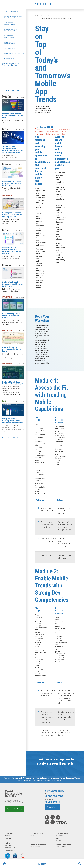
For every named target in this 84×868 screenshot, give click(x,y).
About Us (7, 835)
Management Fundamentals (10, 43)
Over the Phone (60, 837)
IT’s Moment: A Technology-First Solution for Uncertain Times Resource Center (46, 778)
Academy (9, 58)
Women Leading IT (12, 48)
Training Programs (10, 11)
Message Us (52, 807)
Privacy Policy (9, 845)
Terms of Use (9, 844)
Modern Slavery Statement (12, 847)
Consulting (59, 840)
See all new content (11, 438)
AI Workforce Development (10, 24)
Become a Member (15, 809)
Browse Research (35, 846)
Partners (33, 835)
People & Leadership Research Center (11, 64)
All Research (39, 16)
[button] (42, 864)
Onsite (57, 839)
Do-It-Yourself (59, 835)
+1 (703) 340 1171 (60, 780)
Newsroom (8, 839)
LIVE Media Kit (34, 837)
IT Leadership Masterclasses (10, 36)
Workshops (48, 16)
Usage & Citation (9, 842)
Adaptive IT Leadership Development (13, 17)
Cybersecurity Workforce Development (14, 30)
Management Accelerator (14, 53)
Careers (7, 837)
